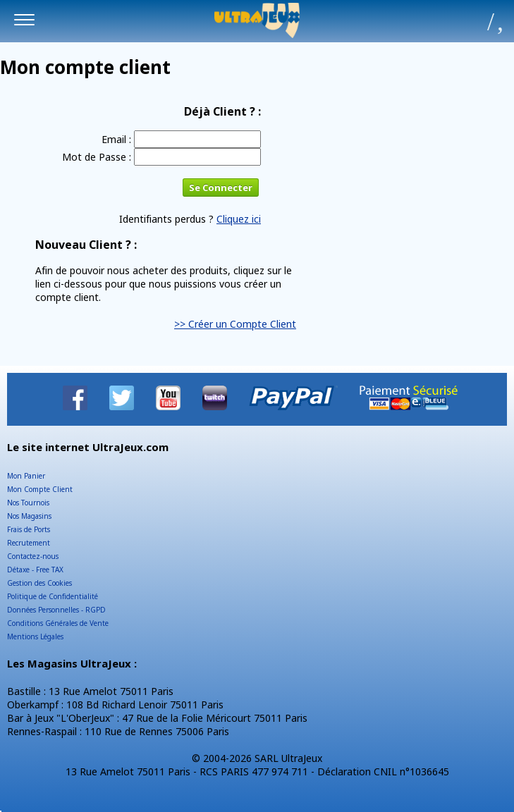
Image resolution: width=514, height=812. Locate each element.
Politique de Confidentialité (53, 596)
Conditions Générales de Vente (58, 623)
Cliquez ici (239, 219)
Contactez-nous (33, 556)
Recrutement (29, 543)
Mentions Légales (35, 636)
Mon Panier (26, 476)
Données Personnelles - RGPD (56, 610)
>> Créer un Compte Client (235, 324)
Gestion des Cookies (39, 583)
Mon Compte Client (40, 489)
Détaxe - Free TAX (35, 570)
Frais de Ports (29, 529)
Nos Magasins (29, 516)
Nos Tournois (28, 503)
